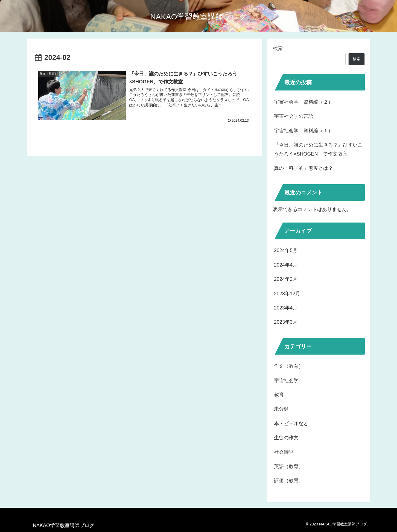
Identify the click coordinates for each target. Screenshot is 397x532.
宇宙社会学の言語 (294, 116)
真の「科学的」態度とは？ (303, 168)
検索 (278, 48)
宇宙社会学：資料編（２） (303, 102)
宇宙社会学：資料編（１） (303, 131)
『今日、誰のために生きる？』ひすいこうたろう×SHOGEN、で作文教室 (318, 149)
